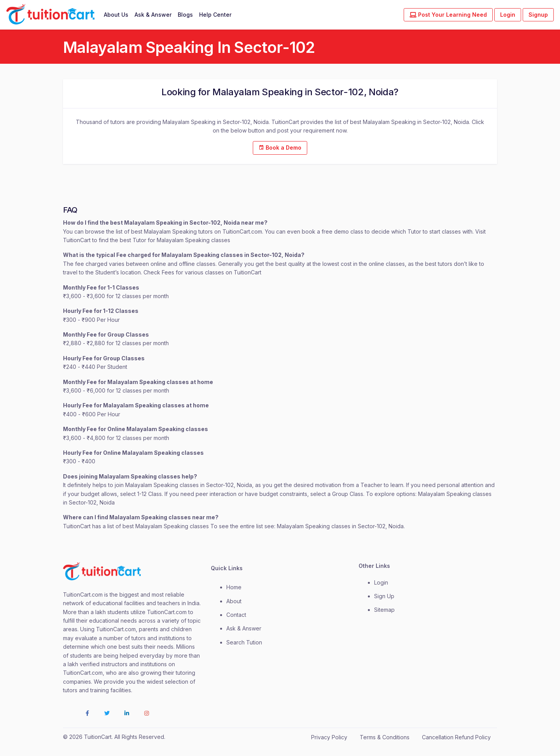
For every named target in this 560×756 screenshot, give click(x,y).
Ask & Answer (153, 15)
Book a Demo (280, 148)
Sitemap (384, 610)
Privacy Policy (329, 737)
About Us (116, 15)
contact (236, 615)
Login (508, 15)
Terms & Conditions (385, 737)
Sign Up (384, 596)
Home (234, 587)
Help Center (215, 15)
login (381, 582)
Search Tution (244, 642)
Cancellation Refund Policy (456, 737)
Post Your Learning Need (448, 15)
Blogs (185, 15)
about (234, 601)
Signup (538, 15)
